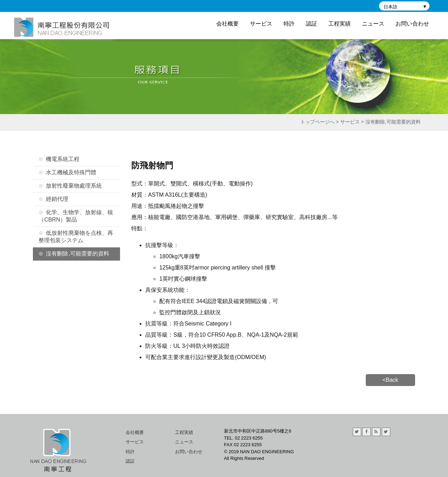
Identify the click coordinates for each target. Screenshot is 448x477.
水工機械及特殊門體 (71, 172)
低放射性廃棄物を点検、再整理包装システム (76, 237)
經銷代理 (57, 199)
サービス (261, 24)
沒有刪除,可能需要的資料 (77, 254)
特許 (289, 24)
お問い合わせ (412, 24)
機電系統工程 (63, 159)
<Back (390, 380)
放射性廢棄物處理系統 (74, 186)
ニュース (373, 24)
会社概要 (227, 24)
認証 (311, 24)
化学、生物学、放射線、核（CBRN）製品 (76, 216)
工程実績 (339, 24)
